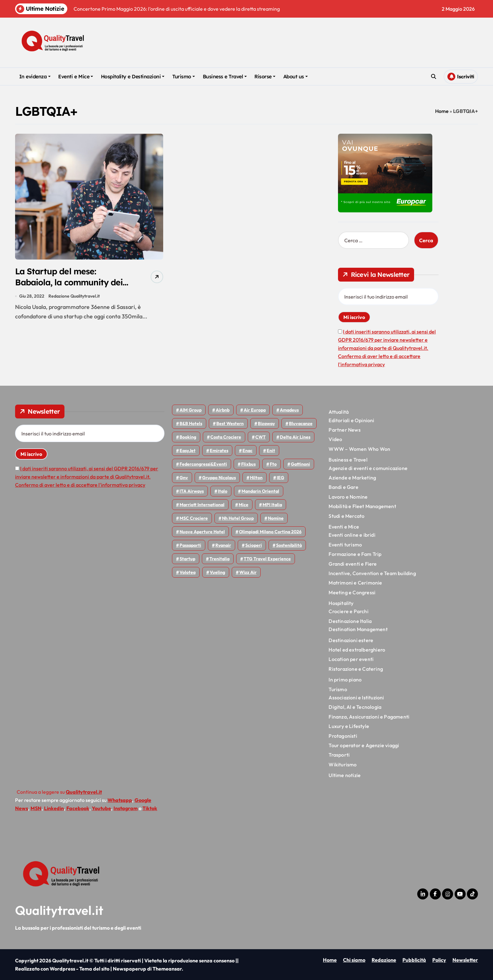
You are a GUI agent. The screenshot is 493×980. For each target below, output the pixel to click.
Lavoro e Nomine (348, 497)
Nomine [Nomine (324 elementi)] (276, 518)
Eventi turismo (345, 545)
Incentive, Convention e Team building (372, 573)
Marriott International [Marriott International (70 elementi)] (202, 505)
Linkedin (54, 808)
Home (442, 111)
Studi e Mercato (346, 516)
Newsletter (465, 960)
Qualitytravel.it (59, 910)
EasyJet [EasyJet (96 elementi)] (188, 451)
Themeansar (167, 969)
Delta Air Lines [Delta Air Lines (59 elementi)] (295, 437)
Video (335, 439)
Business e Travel (225, 76)
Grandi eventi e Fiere (353, 564)
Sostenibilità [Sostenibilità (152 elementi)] (289, 545)
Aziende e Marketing (352, 478)
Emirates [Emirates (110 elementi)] (219, 451)
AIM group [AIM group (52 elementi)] (191, 410)
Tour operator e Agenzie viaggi (364, 745)
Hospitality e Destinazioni (133, 76)
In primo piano (345, 680)
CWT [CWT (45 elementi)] (260, 437)
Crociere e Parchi (348, 611)
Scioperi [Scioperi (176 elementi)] (254, 545)
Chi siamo (354, 960)
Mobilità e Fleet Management (362, 506)
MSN (36, 808)
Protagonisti (343, 736)
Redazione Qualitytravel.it (74, 296)
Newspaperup (130, 969)
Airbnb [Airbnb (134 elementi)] (223, 410)
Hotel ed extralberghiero (357, 650)
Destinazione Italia (350, 621)
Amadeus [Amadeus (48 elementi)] (289, 410)
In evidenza (35, 76)
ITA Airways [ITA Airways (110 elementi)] (192, 491)
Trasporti (339, 755)
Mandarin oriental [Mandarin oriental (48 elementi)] (260, 491)
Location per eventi (351, 659)
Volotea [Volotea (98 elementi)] (188, 572)
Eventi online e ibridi (352, 535)
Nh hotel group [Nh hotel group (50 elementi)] (238, 518)
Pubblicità (414, 960)
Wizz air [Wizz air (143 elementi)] (248, 572)
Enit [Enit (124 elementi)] (271, 451)
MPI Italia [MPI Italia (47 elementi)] (272, 505)
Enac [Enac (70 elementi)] (247, 451)
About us (296, 76)
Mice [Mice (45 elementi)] (244, 505)
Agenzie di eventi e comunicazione (368, 468)
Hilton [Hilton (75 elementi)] (256, 478)
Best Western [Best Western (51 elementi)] (230, 423)
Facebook (78, 808)
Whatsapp (120, 800)
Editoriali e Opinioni (351, 420)
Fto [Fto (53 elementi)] (273, 464)
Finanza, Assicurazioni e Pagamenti (369, 717)
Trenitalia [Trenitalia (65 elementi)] (219, 559)
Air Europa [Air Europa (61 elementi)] (255, 410)
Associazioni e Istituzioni (356, 697)
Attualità (339, 412)
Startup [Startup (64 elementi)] (187, 559)
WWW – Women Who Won (359, 449)
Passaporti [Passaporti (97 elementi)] (190, 545)
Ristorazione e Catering (356, 669)
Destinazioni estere (351, 640)
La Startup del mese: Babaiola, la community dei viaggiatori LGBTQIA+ (70, 282)
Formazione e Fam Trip (355, 554)
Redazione (384, 960)
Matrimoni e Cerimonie (355, 583)
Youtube (101, 808)
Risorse (265, 76)
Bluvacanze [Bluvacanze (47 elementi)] (301, 423)
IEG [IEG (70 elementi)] (280, 478)
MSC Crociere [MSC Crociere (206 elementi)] (194, 518)
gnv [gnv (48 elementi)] (184, 478)
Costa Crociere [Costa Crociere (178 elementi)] (226, 437)
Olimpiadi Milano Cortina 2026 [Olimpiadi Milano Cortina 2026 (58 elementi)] (270, 532)
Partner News (344, 430)
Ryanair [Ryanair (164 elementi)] (223, 545)
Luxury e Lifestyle (349, 726)
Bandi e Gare (343, 487)
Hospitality (341, 603)
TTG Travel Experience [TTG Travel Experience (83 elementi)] (267, 559)
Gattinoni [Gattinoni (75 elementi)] (300, 464)
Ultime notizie (345, 775)
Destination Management (358, 629)
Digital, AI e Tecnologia (355, 707)
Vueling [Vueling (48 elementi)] (217, 572)
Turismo (184, 76)
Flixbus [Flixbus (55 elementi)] (248, 464)
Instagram (126, 808)
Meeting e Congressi (352, 592)
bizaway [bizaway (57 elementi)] (266, 423)
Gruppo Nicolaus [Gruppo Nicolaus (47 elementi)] (219, 478)
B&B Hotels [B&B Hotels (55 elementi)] (191, 423)
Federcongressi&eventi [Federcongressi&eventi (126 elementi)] (203, 464)
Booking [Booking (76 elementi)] (188, 437)
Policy (439, 960)
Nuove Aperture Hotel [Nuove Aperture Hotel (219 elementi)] (202, 532)
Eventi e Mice (76, 76)
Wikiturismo (343, 764)
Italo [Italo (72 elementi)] (223, 491)
